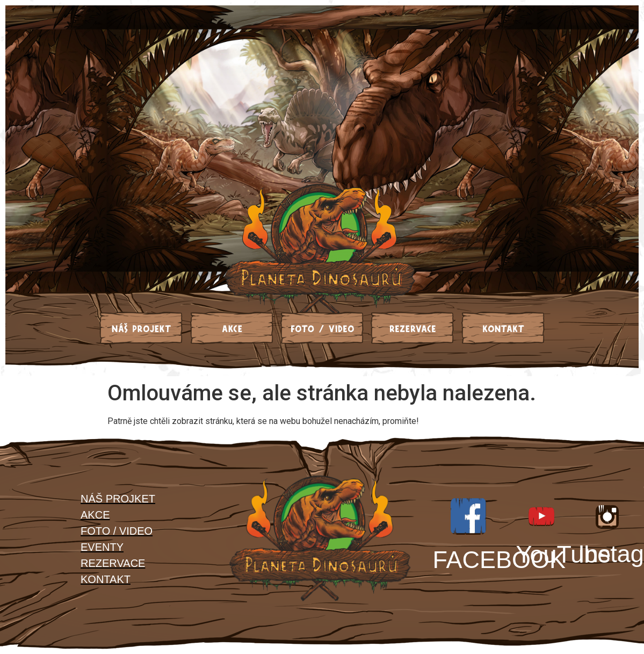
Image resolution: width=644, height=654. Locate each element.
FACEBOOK (500, 560)
